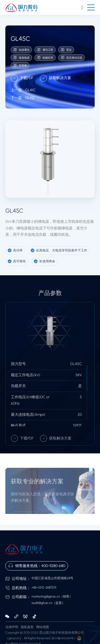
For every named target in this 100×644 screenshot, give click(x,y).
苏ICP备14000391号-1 (63, 638)
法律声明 (12, 627)
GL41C (23, 95)
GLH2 (23, 103)
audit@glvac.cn (42, 603)
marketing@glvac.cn (46, 596)
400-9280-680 (53, 566)
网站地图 (43, 627)
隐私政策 (27, 627)
